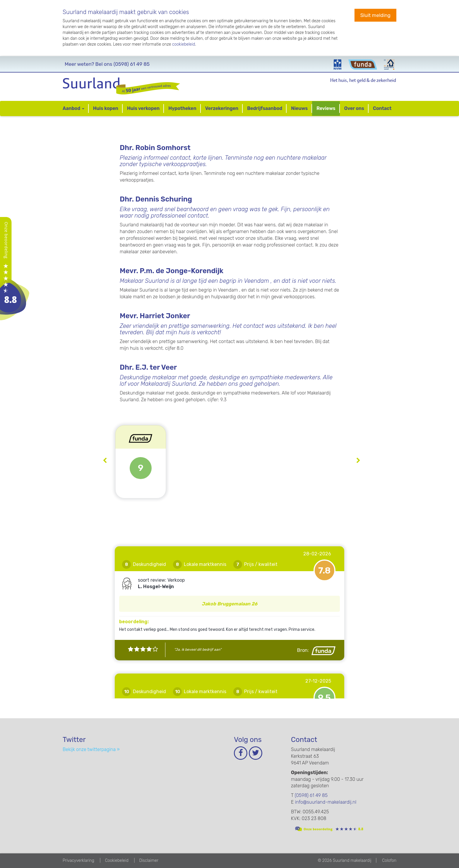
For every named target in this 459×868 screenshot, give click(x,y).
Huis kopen (106, 108)
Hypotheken (182, 108)
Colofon (389, 861)
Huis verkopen (143, 108)
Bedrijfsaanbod (265, 108)
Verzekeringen (222, 108)
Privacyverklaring (78, 861)
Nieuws (299, 108)
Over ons (354, 108)
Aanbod (73, 108)
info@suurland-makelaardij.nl (326, 802)
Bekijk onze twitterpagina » (91, 749)
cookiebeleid (184, 44)
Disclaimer (149, 861)
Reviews (326, 108)
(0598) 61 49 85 (107, 64)
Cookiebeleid (117, 861)
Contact (382, 108)
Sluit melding (375, 15)
